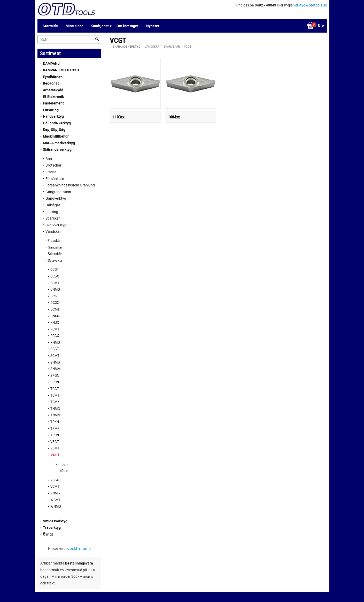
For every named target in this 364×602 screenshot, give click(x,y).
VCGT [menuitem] (55, 455)
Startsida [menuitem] (50, 26)
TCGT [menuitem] (55, 389)
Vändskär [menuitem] (53, 231)
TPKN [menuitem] (55, 422)
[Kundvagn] (314, 26)
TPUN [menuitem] (55, 435)
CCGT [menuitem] (55, 269)
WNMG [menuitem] (56, 506)
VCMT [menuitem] (55, 486)
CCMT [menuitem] (55, 283)
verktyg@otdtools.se (310, 5)
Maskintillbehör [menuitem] (56, 136)
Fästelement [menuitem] (53, 103)
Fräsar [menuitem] (51, 172)
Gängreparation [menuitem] (58, 192)
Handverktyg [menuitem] (53, 116)
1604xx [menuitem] (63, 471)
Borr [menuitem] (49, 159)
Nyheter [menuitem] (153, 26)
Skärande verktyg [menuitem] (57, 149)
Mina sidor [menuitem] (74, 26)
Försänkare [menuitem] (55, 179)
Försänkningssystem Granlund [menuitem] (70, 185)
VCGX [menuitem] (55, 480)
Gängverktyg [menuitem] (56, 198)
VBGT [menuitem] (55, 442)
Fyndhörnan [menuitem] (53, 77)
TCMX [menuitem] (55, 402)
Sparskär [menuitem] (53, 218)
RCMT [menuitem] (55, 329)
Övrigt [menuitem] (48, 534)
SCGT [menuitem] (55, 349)
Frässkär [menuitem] (54, 240)
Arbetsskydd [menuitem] (53, 90)
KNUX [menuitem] (55, 322)
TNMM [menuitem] (55, 415)
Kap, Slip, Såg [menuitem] (54, 129)
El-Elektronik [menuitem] (53, 97)
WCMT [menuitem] (55, 500)
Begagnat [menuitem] (51, 83)
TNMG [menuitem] (55, 409)
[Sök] (97, 39)
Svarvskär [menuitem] (55, 260)
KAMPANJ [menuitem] (51, 63)
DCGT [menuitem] (55, 296)
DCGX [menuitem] (55, 303)
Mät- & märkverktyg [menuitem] (59, 143)
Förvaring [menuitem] (51, 110)
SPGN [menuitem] (55, 375)
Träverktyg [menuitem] (52, 527)
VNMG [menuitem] (55, 493)
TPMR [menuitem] (55, 428)
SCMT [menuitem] (55, 356)
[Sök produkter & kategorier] (69, 39)
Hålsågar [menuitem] (53, 205)
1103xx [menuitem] (63, 464)
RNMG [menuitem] (55, 342)
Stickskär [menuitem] (55, 254)
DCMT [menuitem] (55, 309)
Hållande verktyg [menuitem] (57, 123)
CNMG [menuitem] (55, 289)
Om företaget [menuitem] (127, 26)
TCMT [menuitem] (55, 395)
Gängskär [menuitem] (55, 247)
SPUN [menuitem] (55, 382)
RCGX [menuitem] (55, 336)
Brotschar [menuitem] (53, 165)
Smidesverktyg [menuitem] (55, 521)
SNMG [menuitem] (55, 362)
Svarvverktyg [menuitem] (56, 225)
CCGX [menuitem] (55, 276)
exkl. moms (80, 548)
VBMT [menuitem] (55, 448)
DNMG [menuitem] (55, 316)
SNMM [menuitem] (55, 369)
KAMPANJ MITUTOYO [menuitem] (61, 70)
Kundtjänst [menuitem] (100, 26)
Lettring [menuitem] (52, 212)
